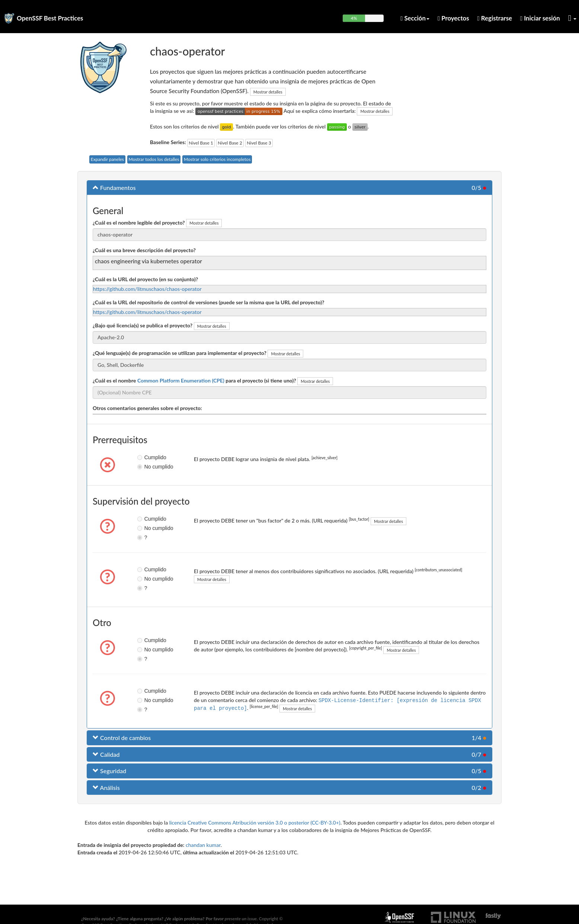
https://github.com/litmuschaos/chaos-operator (147, 289)
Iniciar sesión (540, 18)
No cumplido (146, 467)
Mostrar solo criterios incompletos (217, 159)
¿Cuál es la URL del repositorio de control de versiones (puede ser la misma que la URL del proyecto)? (209, 302)
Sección (415, 18)
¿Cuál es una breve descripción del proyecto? (144, 250)
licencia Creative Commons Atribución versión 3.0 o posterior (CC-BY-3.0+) (255, 823)
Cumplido (146, 457)
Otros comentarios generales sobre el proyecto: (147, 408)
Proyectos (453, 18)
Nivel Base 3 (259, 143)
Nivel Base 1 (201, 143)
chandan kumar (203, 845)
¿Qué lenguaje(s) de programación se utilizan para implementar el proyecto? (180, 353)
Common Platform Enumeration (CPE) (181, 380)
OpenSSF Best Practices (50, 18)
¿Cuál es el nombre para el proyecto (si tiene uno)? (194, 380)
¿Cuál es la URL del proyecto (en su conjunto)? (145, 279)
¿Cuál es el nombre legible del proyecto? (139, 223)
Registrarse (495, 18)
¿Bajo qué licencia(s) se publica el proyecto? (143, 325)
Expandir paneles (107, 159)
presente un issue (241, 919)
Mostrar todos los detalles (154, 159)
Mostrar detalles (268, 92)
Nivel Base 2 (230, 143)
